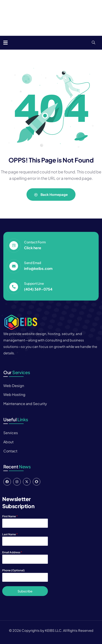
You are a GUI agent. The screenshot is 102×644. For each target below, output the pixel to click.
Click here (33, 248)
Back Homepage (51, 194)
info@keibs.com (38, 268)
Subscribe (25, 591)
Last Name (10, 534)
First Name (10, 516)
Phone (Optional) (13, 570)
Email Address (12, 552)
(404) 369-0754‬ (38, 289)
